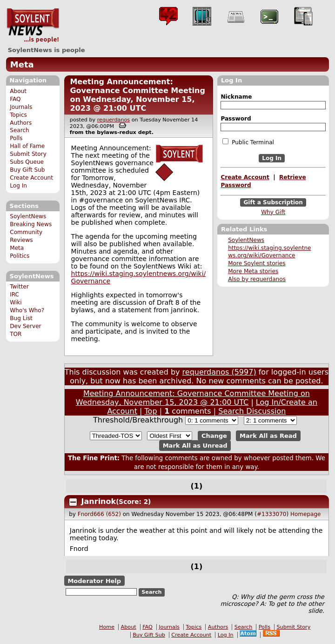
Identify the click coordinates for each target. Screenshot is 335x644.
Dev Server (25, 326)
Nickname (236, 97)
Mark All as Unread (195, 446)
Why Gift (273, 212)
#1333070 (272, 514)
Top (151, 411)
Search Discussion (252, 411)
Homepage (305, 514)
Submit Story (28, 154)
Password (236, 119)
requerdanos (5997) (219, 372)
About (18, 91)
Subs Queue (27, 162)
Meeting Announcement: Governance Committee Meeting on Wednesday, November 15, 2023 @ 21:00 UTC (137, 95)
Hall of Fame (27, 146)
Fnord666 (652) (99, 514)
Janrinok (99, 501)
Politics (20, 256)
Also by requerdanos (257, 279)
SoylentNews (33, 26)
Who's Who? (27, 310)
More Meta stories (253, 271)
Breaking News (31, 224)
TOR (16, 334)
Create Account (31, 178)
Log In (18, 186)
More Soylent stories (257, 263)
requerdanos (114, 120)
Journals (21, 107)
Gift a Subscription (273, 202)
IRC (14, 295)
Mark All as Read (268, 436)
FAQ (15, 99)
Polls (16, 138)
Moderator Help (94, 581)
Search (20, 130)
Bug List (21, 318)
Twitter (19, 287)
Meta (22, 64)
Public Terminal (248, 142)
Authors (21, 123)
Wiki (16, 302)
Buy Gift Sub (27, 170)
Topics (18, 115)
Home (107, 627)
